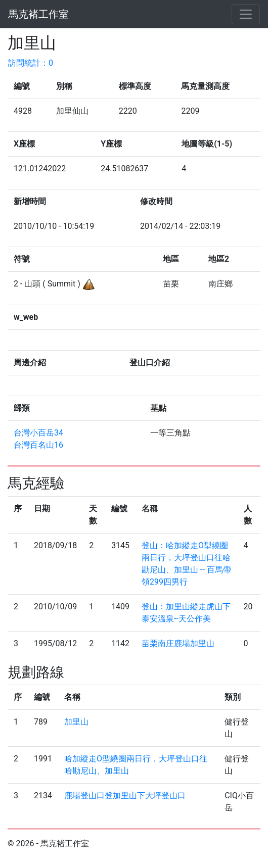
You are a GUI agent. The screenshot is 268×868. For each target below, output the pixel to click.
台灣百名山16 (38, 445)
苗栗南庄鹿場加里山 (178, 643)
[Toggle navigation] (246, 14)
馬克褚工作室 (38, 14)
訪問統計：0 (31, 63)
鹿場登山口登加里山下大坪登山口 (125, 795)
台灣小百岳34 (38, 433)
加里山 (76, 722)
